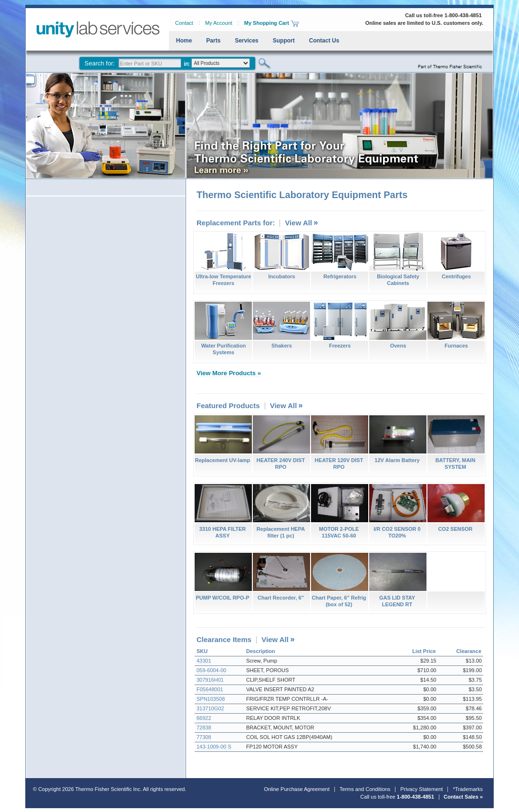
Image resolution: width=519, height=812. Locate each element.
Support (284, 41)
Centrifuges (456, 256)
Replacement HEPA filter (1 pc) (281, 511)
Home (184, 41)
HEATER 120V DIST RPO (339, 443)
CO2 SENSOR (456, 508)
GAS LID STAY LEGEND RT (398, 580)
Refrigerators (340, 256)
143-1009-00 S (214, 747)
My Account (219, 23)
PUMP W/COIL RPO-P (223, 577)
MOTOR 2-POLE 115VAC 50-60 (339, 511)
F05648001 (210, 689)
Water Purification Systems (223, 328)
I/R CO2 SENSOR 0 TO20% (398, 511)
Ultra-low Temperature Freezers (223, 259)
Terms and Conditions (365, 789)
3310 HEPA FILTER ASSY (223, 511)
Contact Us (324, 41)
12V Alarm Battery (398, 439)
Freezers (340, 325)
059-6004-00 (211, 670)
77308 (204, 737)
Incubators (281, 256)
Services (246, 41)
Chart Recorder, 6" (281, 577)
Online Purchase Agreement (297, 789)
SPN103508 (211, 699)
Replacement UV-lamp (223, 439)
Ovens (398, 325)
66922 (204, 718)
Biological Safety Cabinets (398, 259)
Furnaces (456, 325)
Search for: (100, 63)
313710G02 (210, 708)
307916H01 (210, 680)
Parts (213, 41)
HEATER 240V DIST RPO (281, 443)
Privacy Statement (421, 789)
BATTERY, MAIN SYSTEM (456, 443)
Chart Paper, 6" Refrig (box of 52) (339, 580)
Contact (184, 23)
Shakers (281, 325)
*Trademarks (468, 789)
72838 (204, 728)
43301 (204, 661)
